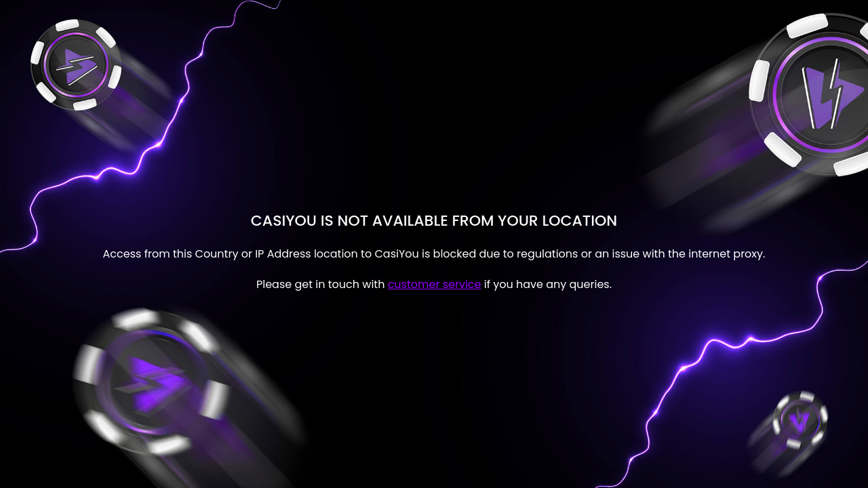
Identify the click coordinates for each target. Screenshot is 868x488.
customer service (435, 284)
